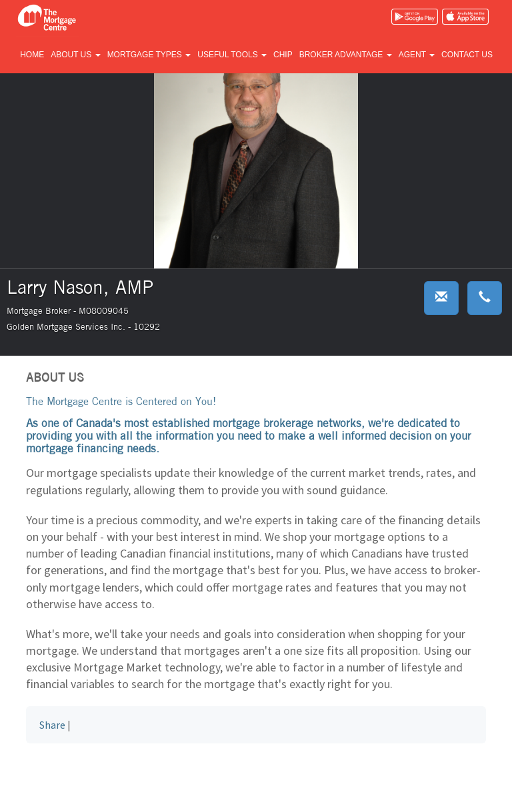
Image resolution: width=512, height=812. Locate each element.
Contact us (467, 55)
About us (75, 55)
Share (52, 725)
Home (32, 55)
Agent (417, 55)
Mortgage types (149, 55)
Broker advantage (346, 55)
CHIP (283, 55)
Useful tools (232, 55)
